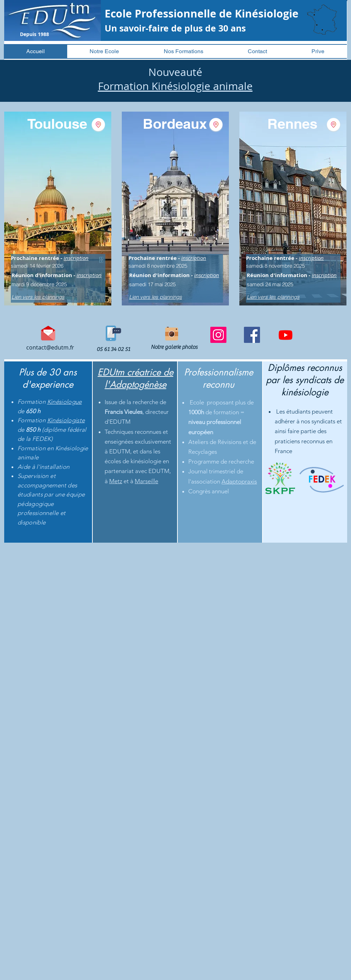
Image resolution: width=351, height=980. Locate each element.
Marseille (146, 481)
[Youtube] (286, 335)
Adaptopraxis (239, 481)
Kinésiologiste (66, 420)
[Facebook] (252, 335)
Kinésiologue (65, 402)
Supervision (34, 476)
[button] (104, 51)
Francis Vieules (124, 412)
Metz (116, 481)
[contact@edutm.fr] (50, 348)
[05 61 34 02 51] (113, 349)
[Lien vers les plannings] (50, 297)
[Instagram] (218, 335)
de (22, 411)
